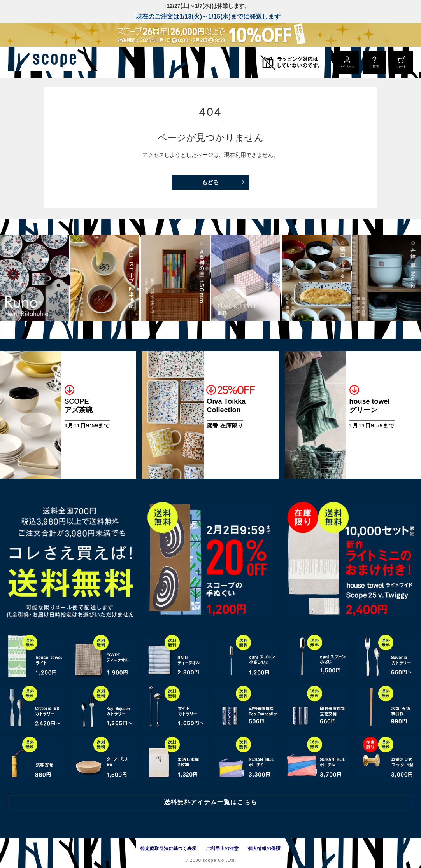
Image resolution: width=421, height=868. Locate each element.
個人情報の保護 (264, 849)
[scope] (65, 62)
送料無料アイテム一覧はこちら (210, 801)
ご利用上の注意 (222, 849)
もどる (211, 182)
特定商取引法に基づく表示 (168, 849)
